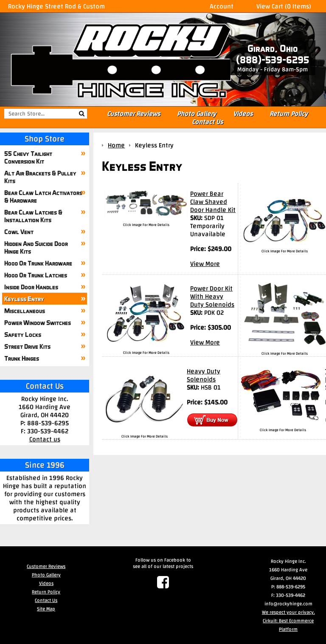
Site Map (46, 609)
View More (205, 264)
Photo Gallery (197, 114)
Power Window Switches (38, 322)
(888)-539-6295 (273, 60)
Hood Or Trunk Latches (36, 275)
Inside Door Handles (31, 287)
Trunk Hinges (22, 358)
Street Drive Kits (27, 346)
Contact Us (207, 122)
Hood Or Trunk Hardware (38, 263)
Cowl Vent (19, 232)
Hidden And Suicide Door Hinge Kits (36, 247)
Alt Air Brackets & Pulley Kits (40, 177)
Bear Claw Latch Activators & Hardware (43, 196)
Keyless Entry (24, 299)
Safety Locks (23, 334)
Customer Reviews (133, 114)
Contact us (45, 439)
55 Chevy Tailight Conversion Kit (28, 157)
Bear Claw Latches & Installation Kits (33, 216)
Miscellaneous (25, 311)
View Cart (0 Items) (284, 6)
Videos (243, 114)
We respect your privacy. (288, 612)
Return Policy (289, 114)
